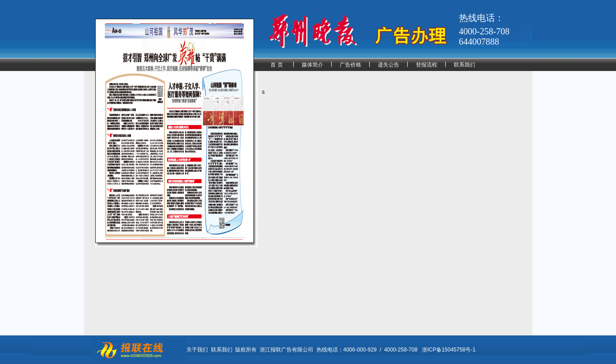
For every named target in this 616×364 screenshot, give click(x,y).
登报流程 (426, 65)
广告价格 (350, 65)
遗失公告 (388, 65)
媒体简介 (312, 65)
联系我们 (464, 65)
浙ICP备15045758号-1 (449, 350)
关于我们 (197, 350)
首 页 (276, 65)
